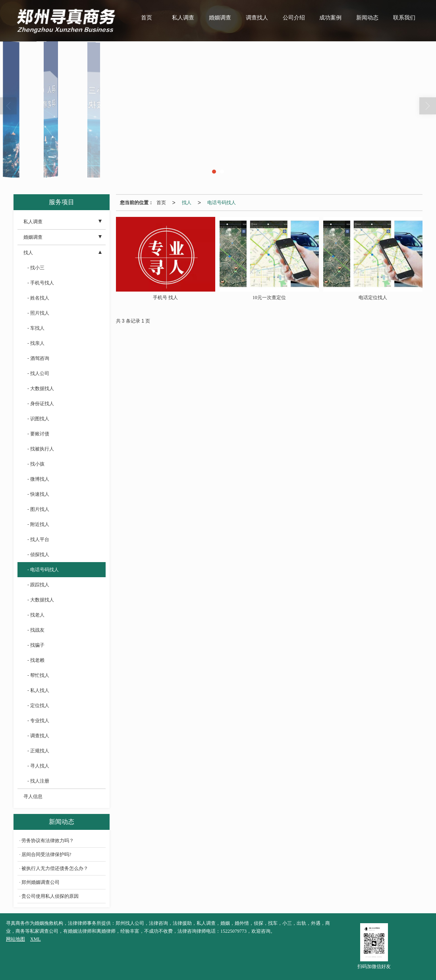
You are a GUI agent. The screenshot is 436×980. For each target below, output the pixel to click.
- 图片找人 (38, 509)
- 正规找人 (38, 751)
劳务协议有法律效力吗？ (48, 841)
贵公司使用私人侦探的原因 (50, 896)
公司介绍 (294, 18)
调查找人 (257, 18)
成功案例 (330, 18)
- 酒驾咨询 (38, 358)
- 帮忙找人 (38, 675)
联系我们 (404, 18)
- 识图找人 (38, 419)
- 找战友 (36, 630)
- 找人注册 (38, 781)
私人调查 (183, 18)
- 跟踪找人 (38, 585)
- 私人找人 (38, 690)
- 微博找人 (38, 479)
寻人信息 (33, 796)
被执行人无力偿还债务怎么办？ (55, 868)
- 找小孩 (36, 464)
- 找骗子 (36, 645)
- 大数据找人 (41, 389)
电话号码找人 (222, 203)
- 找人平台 (38, 539)
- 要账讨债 (38, 434)
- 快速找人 (38, 494)
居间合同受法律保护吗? (46, 854)
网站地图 (15, 939)
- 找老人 (36, 615)
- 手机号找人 (41, 283)
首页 (147, 18)
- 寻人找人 (38, 766)
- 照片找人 (38, 313)
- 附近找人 (38, 524)
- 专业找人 (38, 721)
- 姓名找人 (38, 298)
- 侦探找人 (38, 555)
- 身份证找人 (41, 404)
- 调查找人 (38, 736)
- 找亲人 (36, 343)
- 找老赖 (36, 660)
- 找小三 (36, 268)
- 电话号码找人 (43, 570)
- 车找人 (36, 328)
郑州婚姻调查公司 (41, 882)
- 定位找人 (38, 706)
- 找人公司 (38, 373)
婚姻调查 (220, 18)
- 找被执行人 (41, 449)
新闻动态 (367, 18)
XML (36, 939)
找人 (187, 203)
